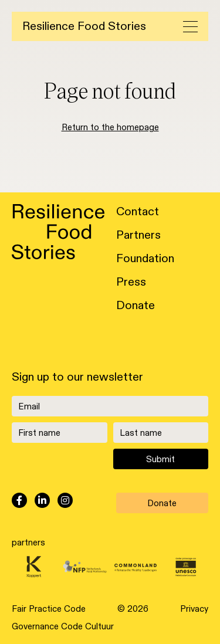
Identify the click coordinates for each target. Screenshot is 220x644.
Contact (138, 212)
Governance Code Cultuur (63, 626)
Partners (138, 235)
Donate (136, 306)
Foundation (145, 259)
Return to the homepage (110, 127)
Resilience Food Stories (84, 26)
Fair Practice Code (49, 609)
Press (131, 282)
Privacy (194, 609)
